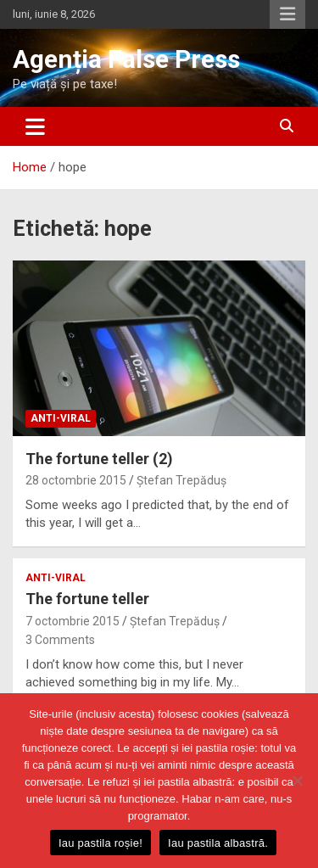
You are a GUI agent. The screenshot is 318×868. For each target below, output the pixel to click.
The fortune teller (87, 599)
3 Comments (60, 640)
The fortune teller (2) (99, 459)
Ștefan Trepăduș (181, 480)
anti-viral (61, 418)
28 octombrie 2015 (76, 480)
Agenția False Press (126, 59)
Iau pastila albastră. (218, 843)
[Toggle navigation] (35, 126)
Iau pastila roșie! (100, 843)
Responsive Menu (287, 14)
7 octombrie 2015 (73, 621)
